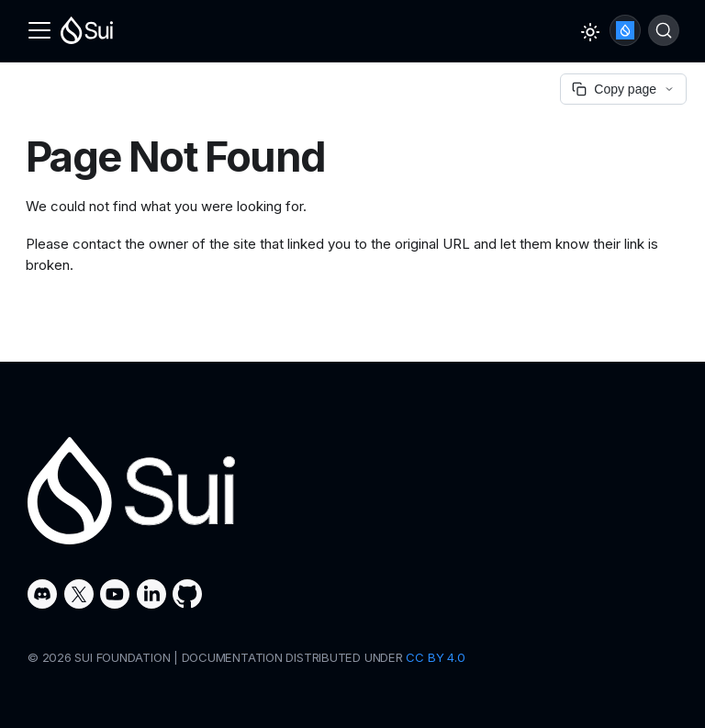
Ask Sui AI (625, 30)
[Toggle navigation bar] (39, 30)
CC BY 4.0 (435, 657)
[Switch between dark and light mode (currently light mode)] (590, 32)
